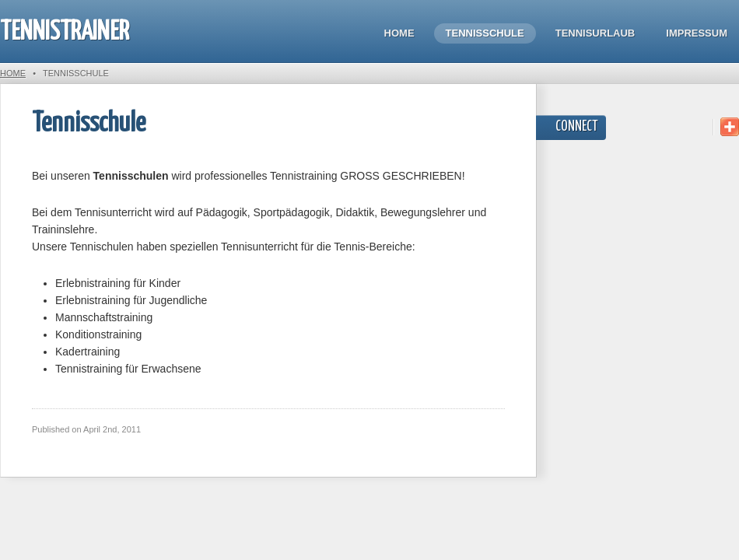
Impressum (697, 33)
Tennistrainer (65, 32)
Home (399, 33)
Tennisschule (485, 33)
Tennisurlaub (595, 33)
